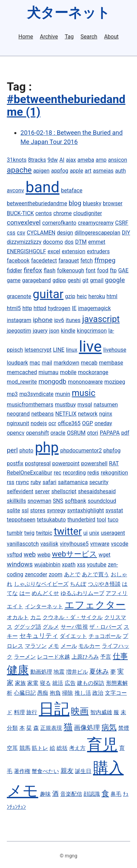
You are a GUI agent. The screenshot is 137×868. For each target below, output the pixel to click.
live (90, 346)
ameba (86, 160)
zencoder (36, 574)
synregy (56, 510)
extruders (98, 251)
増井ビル (77, 672)
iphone (43, 320)
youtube (97, 565)
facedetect (44, 261)
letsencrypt (38, 350)
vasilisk (49, 544)
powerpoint (66, 463)
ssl (25, 510)
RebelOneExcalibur (29, 473)
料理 (19, 712)
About (111, 37)
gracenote (19, 296)
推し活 (83, 693)
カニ (36, 617)
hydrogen (59, 308)
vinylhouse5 (74, 544)
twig (29, 533)
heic (82, 296)
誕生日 (83, 771)
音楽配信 (71, 794)
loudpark (17, 363)
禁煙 (124, 728)
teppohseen (21, 520)
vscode (119, 544)
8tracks (37, 160)
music (84, 393)
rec (58, 473)
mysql (85, 405)
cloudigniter (88, 213)
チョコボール (105, 636)
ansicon (118, 160)
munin (63, 394)
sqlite (13, 510)
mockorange (93, 372)
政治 (98, 693)
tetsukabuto (51, 520)
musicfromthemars (30, 405)
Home (26, 37)
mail (47, 363)
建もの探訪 (91, 683)
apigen (42, 171)
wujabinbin (47, 565)
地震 (59, 672)
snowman (40, 501)
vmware (100, 544)
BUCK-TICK (20, 213)
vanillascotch (23, 544)
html (112, 296)
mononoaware (85, 382)
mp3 (12, 394)
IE (74, 308)
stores (37, 510)
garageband (37, 280)
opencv (16, 433)
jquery (40, 331)
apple (77, 171)
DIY (126, 233)
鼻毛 (116, 794)
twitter (68, 531)
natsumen (106, 405)
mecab (89, 363)
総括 (62, 748)
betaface (72, 190)
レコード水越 (54, 657)
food (103, 270)
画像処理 (87, 728)
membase (111, 363)
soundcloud (102, 501)
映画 (80, 711)
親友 (67, 771)
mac (35, 363)
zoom (56, 574)
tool (101, 520)
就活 (58, 683)
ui (85, 533)
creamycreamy (96, 223)
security (99, 482)
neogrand (18, 414)
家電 (33, 683)
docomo (53, 242)
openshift (37, 433)
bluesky (92, 203)
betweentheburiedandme (37, 203)
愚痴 (43, 693)
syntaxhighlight (86, 510)
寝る (45, 683)
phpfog (112, 451)
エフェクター (95, 605)
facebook (18, 261)
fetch (87, 261)
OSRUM (76, 433)
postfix (15, 463)
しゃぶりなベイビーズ (41, 584)
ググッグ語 (28, 627)
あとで (72, 574)
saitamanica (73, 482)
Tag (69, 37)
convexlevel (24, 222)
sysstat (115, 510)
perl (12, 450)
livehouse (115, 350)
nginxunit (18, 423)
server (42, 491)
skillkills (16, 501)
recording (74, 473)
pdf (125, 433)
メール (69, 646)
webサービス (74, 554)
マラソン (36, 646)
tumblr (15, 533)
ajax (71, 160)
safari (50, 482)
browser (113, 203)
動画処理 (41, 672)
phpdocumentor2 (81, 451)
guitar (48, 294)
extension (73, 251)
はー (25, 593)
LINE (58, 350)
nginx (106, 414)
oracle (58, 433)
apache (19, 170)
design (65, 233)
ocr (52, 423)
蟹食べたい (45, 771)
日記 (54, 709)
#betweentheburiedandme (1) (66, 106)
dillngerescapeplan (97, 233)
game (14, 280)
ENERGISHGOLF (26, 251)
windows (20, 564)
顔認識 (92, 794)
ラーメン (25, 657)
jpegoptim (19, 331)
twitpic (44, 533)
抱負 (55, 693)
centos (44, 213)
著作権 (22, 771)
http (27, 308)
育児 (102, 745)
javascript (101, 319)
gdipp (59, 280)
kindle (68, 331)
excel (54, 251)
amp (101, 160)
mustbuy (65, 405)
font (91, 270)
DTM (81, 242)
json (54, 331)
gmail (97, 280)
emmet (97, 242)
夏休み (99, 671)
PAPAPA (110, 433)
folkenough (71, 270)
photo (26, 451)
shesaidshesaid (97, 491)
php (47, 447)
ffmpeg (105, 260)
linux (72, 350)
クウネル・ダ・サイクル (73, 617)
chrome (62, 213)
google (115, 280)
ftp (113, 270)
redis (93, 473)
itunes (73, 320)
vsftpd (14, 555)
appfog (60, 171)
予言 (106, 657)
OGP (88, 423)
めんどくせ (45, 593)
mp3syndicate (36, 394)
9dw (53, 160)
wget (104, 555)
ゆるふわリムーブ (82, 593)
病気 (109, 727)
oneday (103, 423)
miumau (48, 372)
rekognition (115, 473)
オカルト (18, 617)
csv (21, 233)
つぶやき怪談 (104, 584)
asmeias (103, 171)
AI (62, 160)
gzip (70, 296)
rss (11, 482)
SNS (58, 501)
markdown (66, 363)
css (11, 233)
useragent (113, 533)
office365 (69, 423)
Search (89, 37)
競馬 (25, 748)
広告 (70, 683)
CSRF (122, 223)
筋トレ (40, 748)
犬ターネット (68, 13)
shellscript (64, 491)
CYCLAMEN (41, 233)
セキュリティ (39, 636)
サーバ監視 (74, 627)
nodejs (39, 423)
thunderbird (81, 520)
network (88, 414)
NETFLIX (66, 414)
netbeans (43, 414)
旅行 (32, 712)
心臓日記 (25, 693)
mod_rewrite (22, 382)
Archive (49, 37)
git (85, 280)
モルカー (89, 646)
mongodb (52, 381)
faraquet (69, 261)
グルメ (51, 627)
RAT (114, 463)
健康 (18, 670)
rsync (22, 482)
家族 (20, 683)
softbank (75, 501)
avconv (15, 190)
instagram (19, 320)
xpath (69, 565)
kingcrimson (92, 331)
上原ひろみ (85, 657)
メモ (54, 646)
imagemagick (94, 308)
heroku (97, 296)
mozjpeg (115, 382)
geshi (74, 280)
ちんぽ (78, 584)
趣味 (45, 794)
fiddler (14, 270)
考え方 (77, 748)
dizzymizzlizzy (24, 242)
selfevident (20, 491)
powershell (94, 463)
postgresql (38, 463)
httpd (40, 308)
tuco (113, 520)
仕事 (120, 656)
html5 (14, 308)
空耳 (12, 748)
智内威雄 (101, 712)
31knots (17, 160)
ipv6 (59, 320)
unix (94, 533)
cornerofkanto (59, 223)
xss (81, 565)
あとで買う (95, 574)
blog (75, 203)
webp (44, 555)
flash (50, 270)
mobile (68, 372)
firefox (33, 270)
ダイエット (73, 636)
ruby (36, 482)
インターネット (44, 606)
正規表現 (51, 728)
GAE (123, 270)
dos (69, 242)
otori (93, 433)
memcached (22, 372)
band (43, 187)
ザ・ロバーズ (106, 627)
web (29, 554)
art (88, 171)
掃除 (67, 693)
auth (121, 171)
